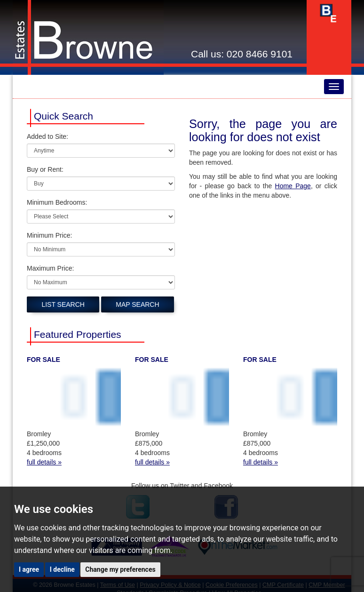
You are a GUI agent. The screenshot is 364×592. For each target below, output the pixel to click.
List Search (63, 304)
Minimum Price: (49, 235)
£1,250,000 (43, 443)
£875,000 (149, 443)
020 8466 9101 (260, 54)
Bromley (39, 434)
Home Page (293, 186)
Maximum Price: (50, 268)
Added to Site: (47, 136)
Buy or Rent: (45, 169)
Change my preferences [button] (120, 569)
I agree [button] (29, 569)
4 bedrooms (44, 453)
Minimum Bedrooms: (57, 202)
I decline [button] (62, 569)
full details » (44, 462)
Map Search (137, 304)
